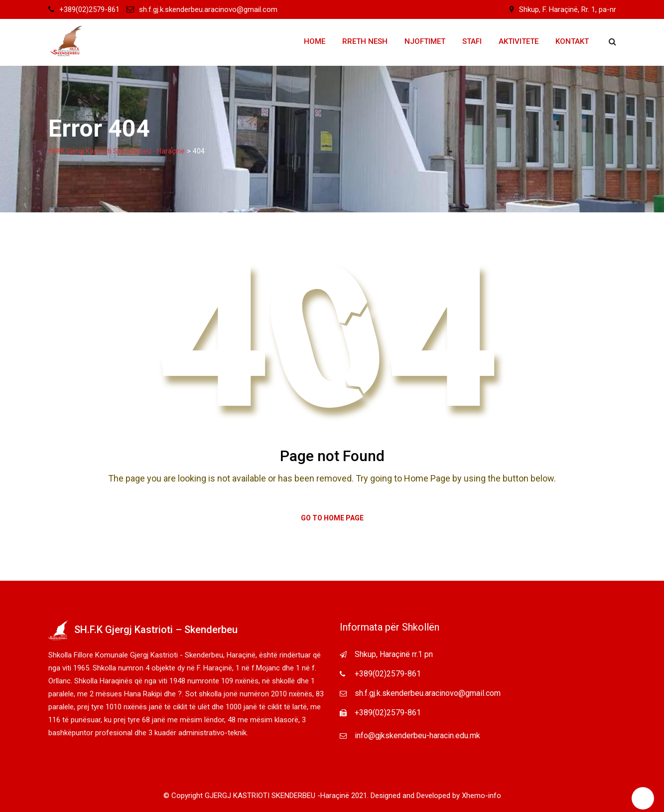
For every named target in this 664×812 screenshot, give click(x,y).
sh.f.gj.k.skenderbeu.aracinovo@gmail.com (208, 9)
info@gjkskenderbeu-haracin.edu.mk (417, 735)
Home (315, 41)
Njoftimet (425, 41)
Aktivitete (519, 41)
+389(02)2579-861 (89, 9)
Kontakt (572, 41)
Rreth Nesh (365, 41)
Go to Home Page (332, 518)
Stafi (472, 41)
